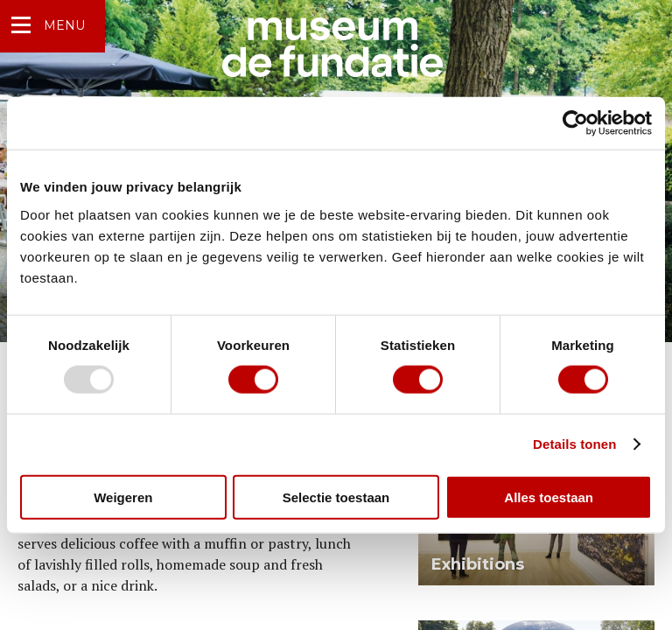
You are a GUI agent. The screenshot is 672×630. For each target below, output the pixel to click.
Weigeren (123, 497)
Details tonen (574, 444)
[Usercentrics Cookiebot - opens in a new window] (575, 123)
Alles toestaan (549, 497)
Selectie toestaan (336, 497)
